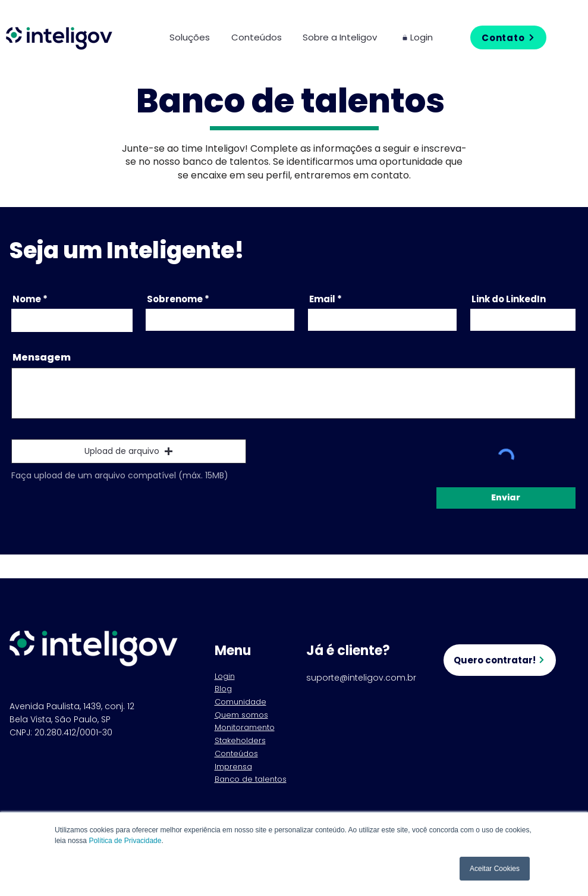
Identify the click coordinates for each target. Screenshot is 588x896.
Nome (27, 299)
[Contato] (508, 37)
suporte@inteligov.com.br (361, 678)
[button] (200, 37)
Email (322, 299)
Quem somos (241, 715)
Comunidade (240, 702)
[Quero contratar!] (500, 660)
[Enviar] (506, 498)
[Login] (424, 37)
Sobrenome (175, 299)
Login (225, 676)
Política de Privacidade (125, 841)
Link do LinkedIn (509, 299)
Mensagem (42, 358)
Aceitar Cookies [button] (495, 869)
